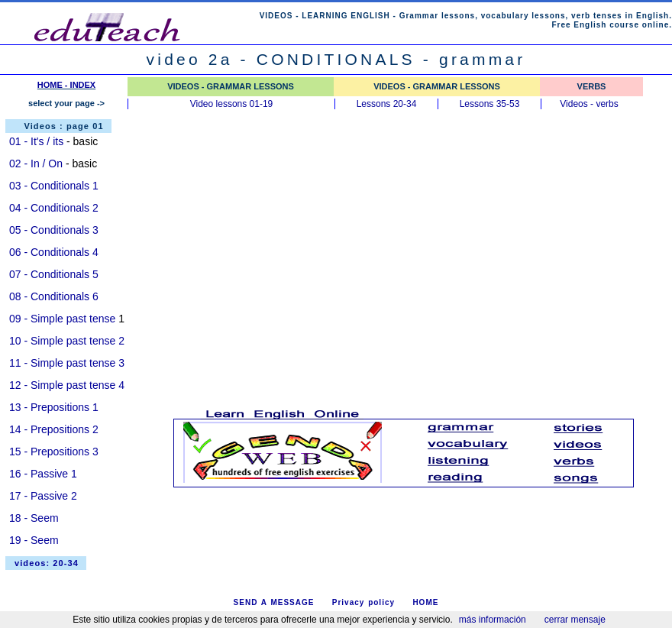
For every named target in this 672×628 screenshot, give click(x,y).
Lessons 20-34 (387, 104)
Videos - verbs (589, 104)
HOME (425, 602)
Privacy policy (363, 602)
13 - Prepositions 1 (54, 407)
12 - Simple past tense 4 (67, 385)
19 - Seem (34, 540)
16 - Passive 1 (43, 474)
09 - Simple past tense (62, 319)
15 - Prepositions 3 (54, 452)
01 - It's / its (36, 141)
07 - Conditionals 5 (54, 274)
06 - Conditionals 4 (54, 252)
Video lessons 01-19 (232, 104)
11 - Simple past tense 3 (67, 363)
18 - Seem (34, 518)
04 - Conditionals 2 (54, 208)
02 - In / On (36, 163)
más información (493, 620)
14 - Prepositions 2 (54, 429)
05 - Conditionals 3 (54, 230)
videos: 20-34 (47, 563)
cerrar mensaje (575, 620)
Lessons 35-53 (490, 104)
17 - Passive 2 (43, 496)
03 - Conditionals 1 (54, 186)
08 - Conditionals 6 (54, 296)
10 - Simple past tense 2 (67, 341)
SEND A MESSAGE (274, 602)
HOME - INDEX (66, 85)
